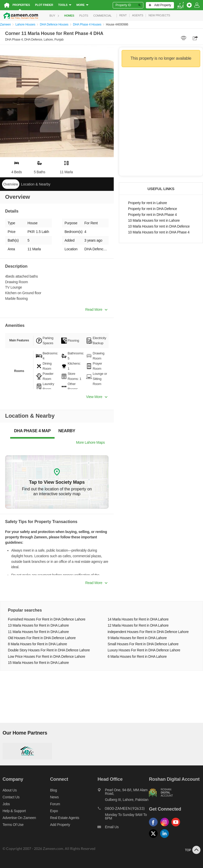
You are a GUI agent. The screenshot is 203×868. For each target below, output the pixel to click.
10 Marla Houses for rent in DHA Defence (159, 226)
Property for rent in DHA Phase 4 (152, 215)
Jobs (6, 804)
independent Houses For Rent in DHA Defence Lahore (148, 632)
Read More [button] (96, 309)
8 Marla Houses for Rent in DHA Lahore (37, 644)
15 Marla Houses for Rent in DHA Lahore (38, 663)
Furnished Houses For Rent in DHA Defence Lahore (47, 619)
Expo (54, 811)
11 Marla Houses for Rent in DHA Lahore (38, 632)
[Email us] (123, 828)
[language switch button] (180, 5)
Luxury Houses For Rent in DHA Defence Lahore (144, 650)
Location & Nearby (36, 184)
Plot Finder (44, 5)
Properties (21, 5)
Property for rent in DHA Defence (153, 209)
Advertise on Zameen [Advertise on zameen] (19, 818)
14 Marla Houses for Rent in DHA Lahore (138, 619)
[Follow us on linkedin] (166, 838)
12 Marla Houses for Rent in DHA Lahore (138, 625)
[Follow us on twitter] (155, 838)
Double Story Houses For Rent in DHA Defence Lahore (49, 650)
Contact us (11, 797)
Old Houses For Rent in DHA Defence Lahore (42, 638)
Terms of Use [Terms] (13, 825)
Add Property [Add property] (60, 825)
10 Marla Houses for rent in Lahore (154, 221)
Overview (11, 184)
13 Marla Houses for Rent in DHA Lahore (38, 625)
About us (10, 790)
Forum (55, 804)
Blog (53, 790)
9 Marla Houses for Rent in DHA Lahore (137, 638)
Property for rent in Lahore (148, 203)
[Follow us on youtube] (177, 827)
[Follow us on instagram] (166, 827)
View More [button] (97, 397)
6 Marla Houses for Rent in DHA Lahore (137, 657)
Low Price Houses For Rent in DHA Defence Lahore (47, 657)
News (54, 797)
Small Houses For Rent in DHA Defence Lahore (143, 644)
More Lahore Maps (90, 442)
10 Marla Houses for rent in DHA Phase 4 (159, 232)
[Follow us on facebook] (155, 827)
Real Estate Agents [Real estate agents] (65, 818)
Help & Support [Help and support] (14, 811)
